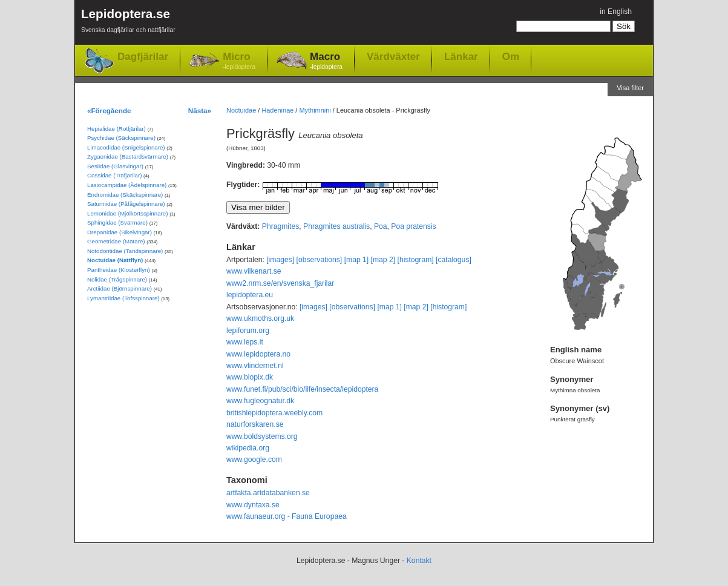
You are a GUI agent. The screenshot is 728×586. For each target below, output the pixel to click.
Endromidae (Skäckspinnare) (125, 195)
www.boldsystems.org (262, 436)
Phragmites (280, 226)
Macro (326, 61)
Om (511, 56)
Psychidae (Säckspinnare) (121, 138)
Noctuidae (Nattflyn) (115, 260)
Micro (239, 61)
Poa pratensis (413, 226)
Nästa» (200, 110)
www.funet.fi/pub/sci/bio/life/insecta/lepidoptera (302, 389)
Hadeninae (277, 110)
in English (616, 12)
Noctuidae (241, 110)
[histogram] (416, 260)
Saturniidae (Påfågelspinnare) (126, 204)
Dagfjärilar (143, 57)
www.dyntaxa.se (253, 505)
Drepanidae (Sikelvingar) (120, 232)
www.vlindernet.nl (255, 366)
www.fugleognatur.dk (260, 401)
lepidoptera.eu (250, 295)
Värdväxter (393, 56)
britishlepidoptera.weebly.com (274, 413)
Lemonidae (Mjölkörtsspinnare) (127, 213)
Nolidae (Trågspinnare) (117, 279)
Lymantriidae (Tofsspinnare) (123, 298)
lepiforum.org (248, 331)
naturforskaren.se (255, 424)
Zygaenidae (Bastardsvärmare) (128, 156)
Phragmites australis (336, 226)
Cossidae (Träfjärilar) (114, 175)
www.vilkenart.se (254, 271)
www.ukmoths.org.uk (260, 318)
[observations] (320, 260)
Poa (381, 226)
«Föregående (109, 110)
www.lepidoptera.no (258, 354)
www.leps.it (245, 342)
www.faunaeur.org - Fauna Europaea (287, 516)
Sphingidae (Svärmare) (117, 222)
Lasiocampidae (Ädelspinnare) (127, 185)
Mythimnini (315, 110)
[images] (280, 260)
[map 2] (383, 260)
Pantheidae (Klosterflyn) (119, 270)
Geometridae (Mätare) (116, 241)
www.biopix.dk (250, 377)
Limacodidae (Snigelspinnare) (126, 147)
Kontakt (419, 561)
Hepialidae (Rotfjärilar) (116, 129)
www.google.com (254, 459)
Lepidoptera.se (128, 23)
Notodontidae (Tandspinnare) (125, 251)
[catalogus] (454, 260)
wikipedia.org (248, 448)
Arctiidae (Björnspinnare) (120, 288)
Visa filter (630, 88)
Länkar (461, 56)
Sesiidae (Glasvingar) (115, 166)
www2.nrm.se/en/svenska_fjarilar (280, 283)
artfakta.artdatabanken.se (268, 493)
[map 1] (357, 260)
